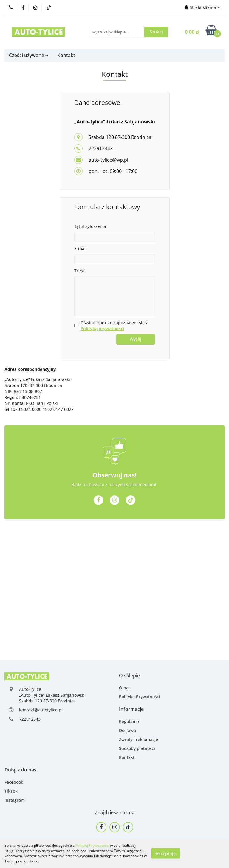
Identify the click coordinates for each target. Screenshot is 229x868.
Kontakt (66, 55)
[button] (129, 676)
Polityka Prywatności (140, 697)
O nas (125, 688)
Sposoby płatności (137, 748)
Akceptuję (166, 853)
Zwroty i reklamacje (139, 739)
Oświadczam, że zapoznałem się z (114, 326)
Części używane (29, 55)
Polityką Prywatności (92, 845)
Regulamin (130, 721)
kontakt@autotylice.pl (41, 710)
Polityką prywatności (102, 329)
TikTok (11, 791)
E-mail (81, 248)
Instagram (15, 800)
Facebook (14, 782)
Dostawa (127, 730)
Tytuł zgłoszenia (90, 226)
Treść (80, 271)
